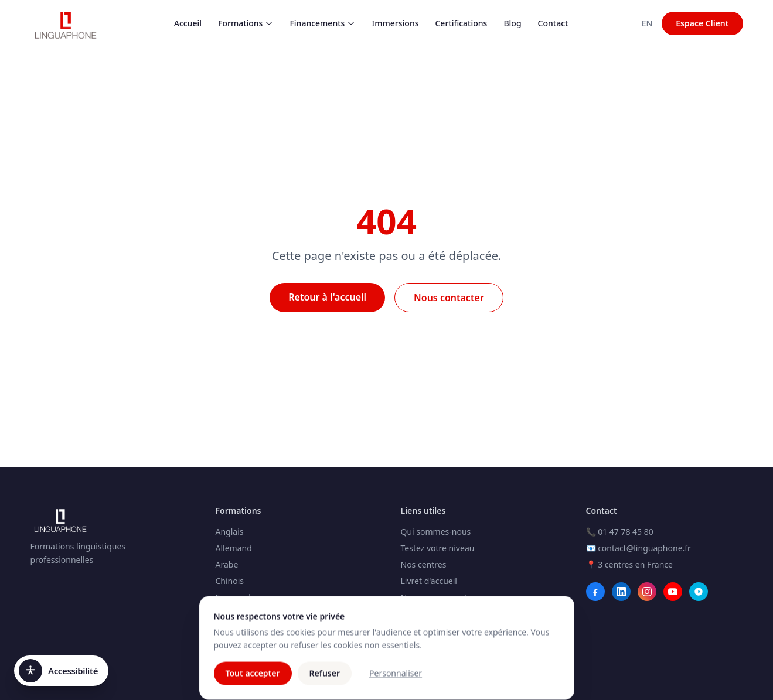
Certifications (461, 23)
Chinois (230, 581)
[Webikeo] (699, 592)
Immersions (395, 23)
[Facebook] (595, 592)
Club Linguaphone (436, 614)
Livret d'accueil (429, 581)
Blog (512, 23)
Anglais (230, 532)
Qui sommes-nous (436, 532)
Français (231, 614)
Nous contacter (449, 298)
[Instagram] (647, 592)
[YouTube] (673, 592)
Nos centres (424, 564)
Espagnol (233, 597)
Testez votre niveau (438, 548)
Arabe (227, 564)
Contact (553, 23)
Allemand (234, 548)
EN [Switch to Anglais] (647, 23)
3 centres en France (635, 564)
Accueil (188, 23)
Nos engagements (436, 597)
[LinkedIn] (621, 592)
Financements (322, 23)
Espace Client (702, 23)
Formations (246, 23)
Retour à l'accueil (327, 297)
